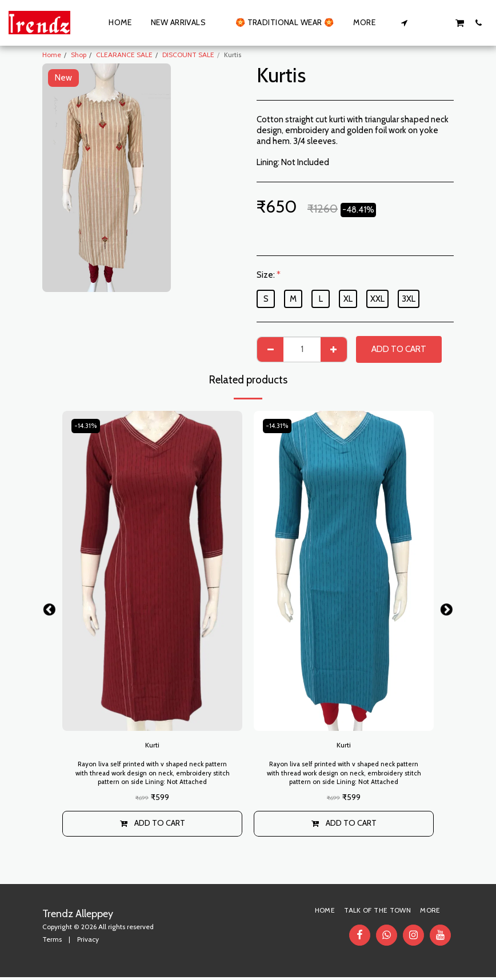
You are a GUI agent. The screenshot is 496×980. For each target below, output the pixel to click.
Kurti (152, 746)
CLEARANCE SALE (124, 55)
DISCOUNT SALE (188, 55)
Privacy (88, 941)
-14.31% (88, 426)
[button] (405, 23)
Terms (52, 941)
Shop (79, 55)
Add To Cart (399, 349)
